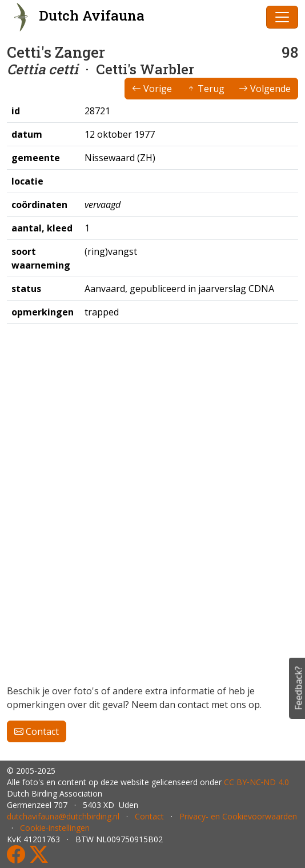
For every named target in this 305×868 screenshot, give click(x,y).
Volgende (265, 89)
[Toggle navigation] (282, 17)
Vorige (152, 89)
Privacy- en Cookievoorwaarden (238, 816)
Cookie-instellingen (55, 828)
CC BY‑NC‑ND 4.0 (256, 782)
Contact (37, 731)
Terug (205, 89)
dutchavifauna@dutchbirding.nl (63, 816)
